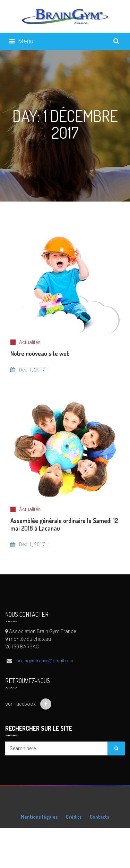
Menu (21, 41)
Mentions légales (39, 817)
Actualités (30, 342)
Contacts (100, 817)
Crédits (74, 817)
